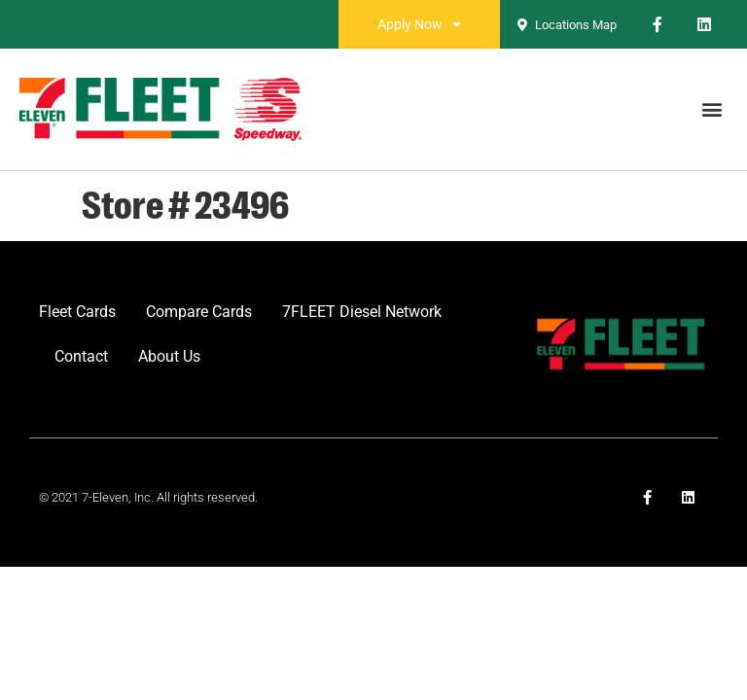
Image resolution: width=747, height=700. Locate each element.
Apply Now (419, 24)
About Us (169, 356)
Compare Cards (199, 312)
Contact (81, 356)
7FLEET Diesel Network (362, 312)
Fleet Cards (77, 312)
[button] (711, 109)
